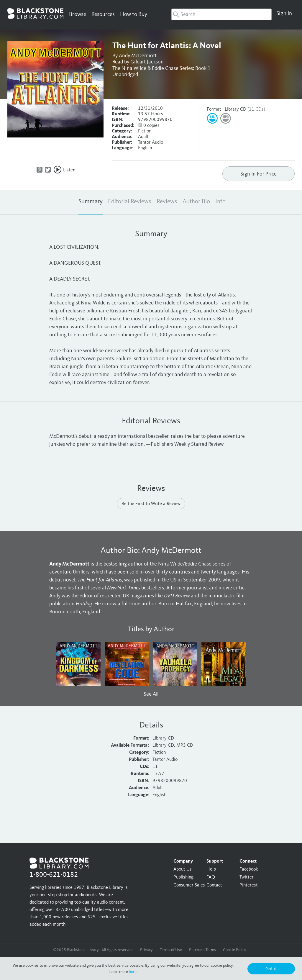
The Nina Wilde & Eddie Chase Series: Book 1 (161, 68)
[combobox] (221, 14)
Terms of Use (171, 950)
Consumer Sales (189, 885)
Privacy (146, 950)
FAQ (211, 877)
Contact (214, 885)
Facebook (249, 869)
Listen (69, 170)
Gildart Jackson (147, 62)
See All (151, 694)
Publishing (183, 877)
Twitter (247, 877)
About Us (183, 869)
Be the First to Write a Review (151, 504)
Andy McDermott (138, 56)
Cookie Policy (235, 950)
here (133, 972)
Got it (271, 969)
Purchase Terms (202, 950)
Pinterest (249, 885)
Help (211, 869)
